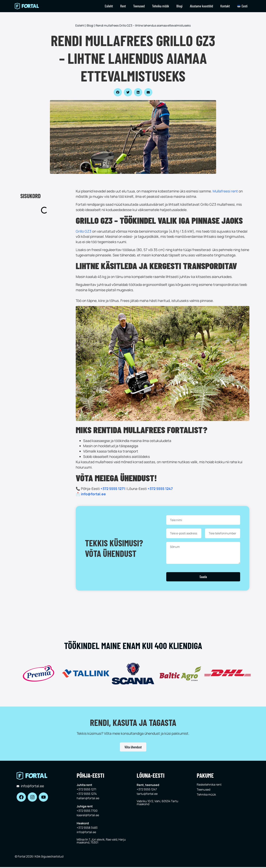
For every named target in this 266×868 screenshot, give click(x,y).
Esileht (109, 6)
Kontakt (225, 6)
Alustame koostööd (201, 6)
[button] (118, 92)
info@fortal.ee (93, 494)
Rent (123, 6)
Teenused (139, 6)
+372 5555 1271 (113, 489)
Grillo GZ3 (84, 231)
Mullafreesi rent (225, 191)
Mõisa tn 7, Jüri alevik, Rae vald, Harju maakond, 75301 (101, 841)
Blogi (179, 6)
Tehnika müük (161, 6)
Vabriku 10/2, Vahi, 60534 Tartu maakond (157, 803)
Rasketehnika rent (209, 784)
